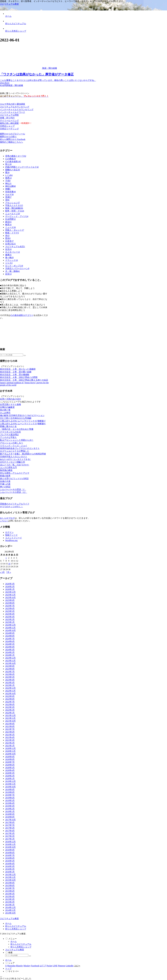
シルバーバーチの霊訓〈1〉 (13, 489)
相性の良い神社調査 (9, 123)
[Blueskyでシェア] (20, 966)
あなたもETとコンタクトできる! (15, 459)
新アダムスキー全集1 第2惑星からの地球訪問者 (23, 454)
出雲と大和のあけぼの (10, 399)
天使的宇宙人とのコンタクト (14, 457)
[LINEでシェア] (55, 966)
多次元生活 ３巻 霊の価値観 (15, 375)
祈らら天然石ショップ (16, 929)
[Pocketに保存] (49, 966)
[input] (12, 355)
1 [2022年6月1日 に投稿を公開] (6, 558)
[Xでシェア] (6, 966)
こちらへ (4, 521)
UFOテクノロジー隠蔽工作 (13, 462)
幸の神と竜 (5, 410)
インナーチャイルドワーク (13, 112)
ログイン (9, 532)
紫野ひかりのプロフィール (13, 134)
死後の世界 (5, 476)
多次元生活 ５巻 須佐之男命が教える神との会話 (24, 380)
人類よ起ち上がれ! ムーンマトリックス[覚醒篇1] (23, 421)
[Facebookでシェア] (35, 966)
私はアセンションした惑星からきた (17, 440)
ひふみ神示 (5, 413)
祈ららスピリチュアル (16, 926)
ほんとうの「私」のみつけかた (15, 465)
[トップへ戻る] (1, 977)
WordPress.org (11, 540)
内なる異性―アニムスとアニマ (15, 473)
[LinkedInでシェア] (70, 966)
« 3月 (2, 572)
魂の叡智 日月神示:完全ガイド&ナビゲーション (22, 415)
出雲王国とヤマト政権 (10, 404)
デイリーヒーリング (9, 120)
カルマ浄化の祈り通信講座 (13, 104)
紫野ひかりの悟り (8, 137)
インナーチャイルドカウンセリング (17, 110)
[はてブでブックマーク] (43, 966)
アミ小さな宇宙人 (8, 437)
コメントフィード (14, 538)
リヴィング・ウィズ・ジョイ (14, 446)
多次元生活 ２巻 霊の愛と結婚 (16, 372)
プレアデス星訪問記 (9, 435)
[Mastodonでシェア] (11, 966)
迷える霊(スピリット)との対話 (14, 479)
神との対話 (5, 487)
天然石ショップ (7, 126)
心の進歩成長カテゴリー (22, 315)
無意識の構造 (6, 470)
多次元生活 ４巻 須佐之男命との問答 (19, 377)
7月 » (9, 572)
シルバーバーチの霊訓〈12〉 (14, 492)
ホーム (8, 923)
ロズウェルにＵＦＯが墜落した (15, 451)
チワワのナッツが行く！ (11, 507)
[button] (25, 356)
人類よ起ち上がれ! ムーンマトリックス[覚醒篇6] (23, 424)
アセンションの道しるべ (11, 443)
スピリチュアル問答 (9, 115)
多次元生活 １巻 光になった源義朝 (18, 369)
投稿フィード (11, 535)
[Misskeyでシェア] (27, 966)
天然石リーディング (9, 129)
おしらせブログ (7, 518)
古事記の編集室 (7, 407)
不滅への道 (5, 484)
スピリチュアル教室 (15, 950)
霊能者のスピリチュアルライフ (15, 504)
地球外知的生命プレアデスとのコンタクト (20, 448)
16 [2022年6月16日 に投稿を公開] (9, 564)
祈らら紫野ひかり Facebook (13, 139)
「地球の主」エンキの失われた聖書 (17, 429)
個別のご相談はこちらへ (11, 142)
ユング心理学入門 (8, 468)
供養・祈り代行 (7, 118)
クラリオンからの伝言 (10, 432)
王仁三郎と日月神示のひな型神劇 (16, 418)
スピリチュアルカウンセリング (15, 107)
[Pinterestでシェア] (62, 966)
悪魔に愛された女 (8, 426)
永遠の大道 (5, 481)
